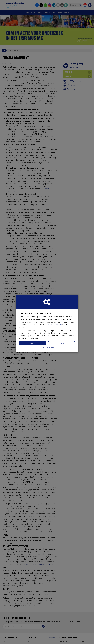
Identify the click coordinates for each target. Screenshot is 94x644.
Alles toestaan (33, 343)
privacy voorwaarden (53, 324)
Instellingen (61, 343)
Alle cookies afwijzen (47, 348)
